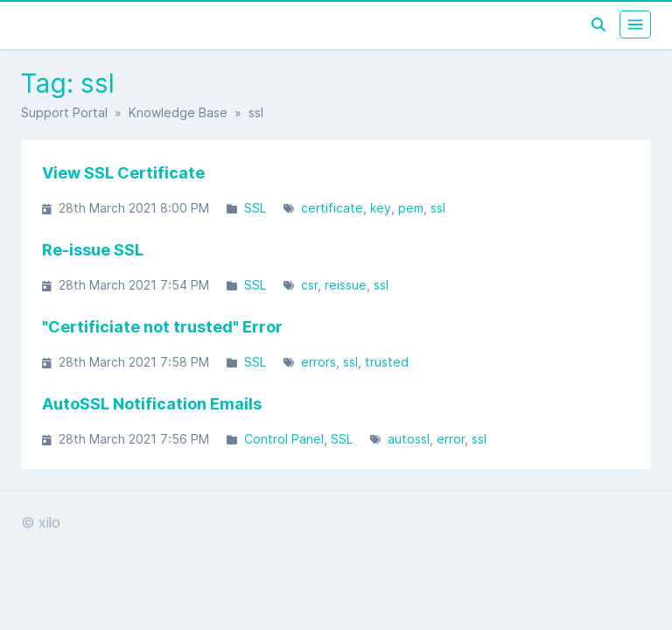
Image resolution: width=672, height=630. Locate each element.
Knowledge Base (178, 112)
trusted (387, 362)
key (381, 208)
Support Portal (64, 112)
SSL (255, 208)
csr (309, 285)
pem (411, 208)
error (451, 439)
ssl (438, 208)
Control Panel (284, 439)
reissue (346, 285)
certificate (332, 208)
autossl (409, 439)
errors (318, 362)
